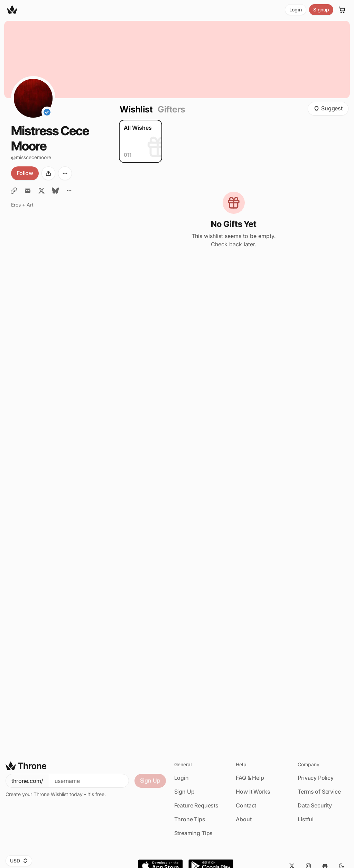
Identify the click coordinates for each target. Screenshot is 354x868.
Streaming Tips (194, 833)
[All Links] (69, 191)
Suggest (328, 108)
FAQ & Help (250, 778)
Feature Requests (196, 805)
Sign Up (150, 780)
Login (296, 10)
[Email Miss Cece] (28, 191)
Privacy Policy (316, 778)
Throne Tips (190, 819)
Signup (321, 10)
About (244, 819)
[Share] (48, 173)
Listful (306, 819)
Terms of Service (319, 792)
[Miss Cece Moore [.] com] (14, 191)
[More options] (65, 173)
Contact (246, 805)
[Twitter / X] (41, 191)
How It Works (253, 792)
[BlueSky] (55, 191)
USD (19, 861)
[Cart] (342, 10)
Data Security (315, 805)
